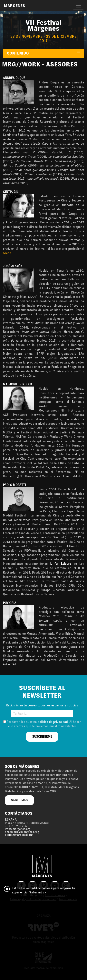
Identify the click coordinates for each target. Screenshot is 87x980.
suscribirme (42, 737)
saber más (19, 800)
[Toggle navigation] (78, 6)
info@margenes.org (18, 829)
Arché (7, 253)
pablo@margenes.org (19, 835)
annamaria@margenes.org (22, 832)
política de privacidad (53, 722)
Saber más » (38, 892)
